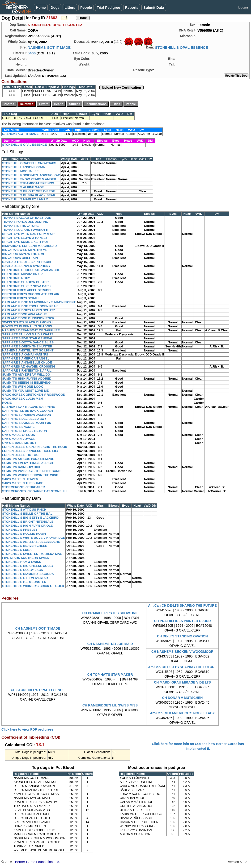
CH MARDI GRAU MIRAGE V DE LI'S (182, 682)
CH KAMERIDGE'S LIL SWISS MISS (110, 705)
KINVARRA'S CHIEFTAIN (20, 258)
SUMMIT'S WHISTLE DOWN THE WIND (30, 475)
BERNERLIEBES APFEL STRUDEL (27, 290)
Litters (70, 7)
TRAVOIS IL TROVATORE (20, 226)
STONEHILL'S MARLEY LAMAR (25, 199)
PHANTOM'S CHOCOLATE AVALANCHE (31, 270)
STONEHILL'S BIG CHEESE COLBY (28, 566)
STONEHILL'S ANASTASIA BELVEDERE (31, 542)
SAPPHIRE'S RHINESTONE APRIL (27, 370)
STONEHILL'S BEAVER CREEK (25, 546)
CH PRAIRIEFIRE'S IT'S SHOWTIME (110, 613)
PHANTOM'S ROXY (16, 278)
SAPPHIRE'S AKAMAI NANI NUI (25, 354)
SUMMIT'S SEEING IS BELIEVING (26, 383)
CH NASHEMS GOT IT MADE (38, 628)
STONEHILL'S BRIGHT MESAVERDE (29, 191)
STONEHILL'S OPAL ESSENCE (181, 47)
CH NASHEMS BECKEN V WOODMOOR (182, 652)
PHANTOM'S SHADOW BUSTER (25, 282)
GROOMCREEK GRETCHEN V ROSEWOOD (34, 395)
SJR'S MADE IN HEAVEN (20, 479)
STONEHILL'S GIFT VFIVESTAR (25, 578)
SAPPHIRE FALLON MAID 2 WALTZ (28, 334)
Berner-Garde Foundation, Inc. (38, 862)
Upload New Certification (122, 88)
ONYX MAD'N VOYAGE (19, 439)
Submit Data (154, 7)
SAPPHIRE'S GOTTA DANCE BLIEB (28, 342)
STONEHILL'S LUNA (17, 550)
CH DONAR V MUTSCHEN (183, 698)
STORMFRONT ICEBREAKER (23, 487)
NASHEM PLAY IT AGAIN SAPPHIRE (28, 407)
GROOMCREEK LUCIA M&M (23, 399)
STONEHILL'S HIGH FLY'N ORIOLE (27, 526)
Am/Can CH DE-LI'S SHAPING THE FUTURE (182, 605)
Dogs (55, 7)
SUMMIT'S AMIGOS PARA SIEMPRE (28, 459)
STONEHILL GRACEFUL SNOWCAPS (29, 163)
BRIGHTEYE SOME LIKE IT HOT (25, 242)
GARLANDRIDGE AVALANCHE (24, 314)
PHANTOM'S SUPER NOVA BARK (27, 286)
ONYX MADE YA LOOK (19, 435)
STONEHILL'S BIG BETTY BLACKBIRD (30, 518)
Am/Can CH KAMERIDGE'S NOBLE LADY (183, 713)
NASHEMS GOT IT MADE (49, 47)
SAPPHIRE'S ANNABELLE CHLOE (27, 362)
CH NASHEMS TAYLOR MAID (110, 644)
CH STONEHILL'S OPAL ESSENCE (38, 690)
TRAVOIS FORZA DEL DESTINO (25, 222)
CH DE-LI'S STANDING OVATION (182, 636)
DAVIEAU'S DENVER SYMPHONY (26, 266)
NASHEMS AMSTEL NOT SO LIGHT (28, 350)
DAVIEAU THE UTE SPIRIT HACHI (27, 262)
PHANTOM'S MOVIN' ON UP (22, 274)
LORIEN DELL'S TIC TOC (20, 455)
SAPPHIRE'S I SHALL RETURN (25, 431)
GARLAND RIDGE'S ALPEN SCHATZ (29, 310)
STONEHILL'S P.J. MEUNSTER (24, 582)
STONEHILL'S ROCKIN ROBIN (24, 534)
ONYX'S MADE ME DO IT (20, 443)
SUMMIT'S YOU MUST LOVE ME (25, 391)
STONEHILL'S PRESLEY (20, 530)
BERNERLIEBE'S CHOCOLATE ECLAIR (31, 294)
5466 (32, 53)
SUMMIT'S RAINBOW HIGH (22, 467)
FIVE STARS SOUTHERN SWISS (26, 558)
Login (243, 7)
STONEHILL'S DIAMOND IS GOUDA (28, 574)
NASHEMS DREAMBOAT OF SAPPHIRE (31, 330)
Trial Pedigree (108, 7)
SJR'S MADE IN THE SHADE (23, 483)
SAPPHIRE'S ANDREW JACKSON (27, 415)
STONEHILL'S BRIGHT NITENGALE (28, 522)
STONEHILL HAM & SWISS (22, 562)
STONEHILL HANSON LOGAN (24, 167)
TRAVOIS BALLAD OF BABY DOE (27, 218)
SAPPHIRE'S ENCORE (18, 427)
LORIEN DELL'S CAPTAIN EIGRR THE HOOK (35, 447)
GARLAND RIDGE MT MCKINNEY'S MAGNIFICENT (39, 302)
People (86, 7)
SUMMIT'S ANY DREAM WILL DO (26, 375)
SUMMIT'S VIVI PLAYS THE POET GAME (31, 471)
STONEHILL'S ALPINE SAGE (23, 187)
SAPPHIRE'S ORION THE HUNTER (27, 346)
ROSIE (7, 403)
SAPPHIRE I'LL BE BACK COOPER (28, 411)
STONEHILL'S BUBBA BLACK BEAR (29, 195)
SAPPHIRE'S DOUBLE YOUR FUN (27, 423)
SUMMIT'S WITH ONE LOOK (23, 387)
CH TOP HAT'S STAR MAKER (110, 675)
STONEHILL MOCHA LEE (20, 171)
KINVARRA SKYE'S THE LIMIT (24, 254)
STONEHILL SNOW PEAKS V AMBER (29, 179)
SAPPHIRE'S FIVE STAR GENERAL (28, 338)
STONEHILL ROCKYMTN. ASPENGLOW (31, 175)
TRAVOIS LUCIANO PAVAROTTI (25, 230)
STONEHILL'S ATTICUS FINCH (24, 510)
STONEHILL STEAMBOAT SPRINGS (28, 183)
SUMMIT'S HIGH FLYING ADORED (27, 379)
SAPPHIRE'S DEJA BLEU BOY (24, 419)
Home (41, 7)
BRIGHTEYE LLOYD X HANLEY (25, 238)
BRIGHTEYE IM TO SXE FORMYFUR (28, 234)
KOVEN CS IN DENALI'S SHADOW (27, 326)
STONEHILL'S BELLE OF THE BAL (27, 514)
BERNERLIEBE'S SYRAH (20, 298)
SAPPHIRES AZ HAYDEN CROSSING (29, 366)
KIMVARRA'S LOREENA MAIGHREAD (29, 246)
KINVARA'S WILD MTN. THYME (25, 250)
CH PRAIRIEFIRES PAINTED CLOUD (182, 621)
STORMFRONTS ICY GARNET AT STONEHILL (35, 491)
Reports (132, 7)
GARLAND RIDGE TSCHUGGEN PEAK (30, 306)
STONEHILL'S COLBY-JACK (23, 570)
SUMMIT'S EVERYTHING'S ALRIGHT (28, 463)
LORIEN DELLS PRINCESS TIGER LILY (30, 451)
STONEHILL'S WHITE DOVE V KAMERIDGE (34, 538)
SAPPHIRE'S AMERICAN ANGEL (26, 358)
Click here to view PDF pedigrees (27, 729)
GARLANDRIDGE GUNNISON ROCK (28, 318)
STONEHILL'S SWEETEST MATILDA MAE (32, 554)
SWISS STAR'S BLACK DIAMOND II (28, 322)
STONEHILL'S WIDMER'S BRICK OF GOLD (33, 586)
